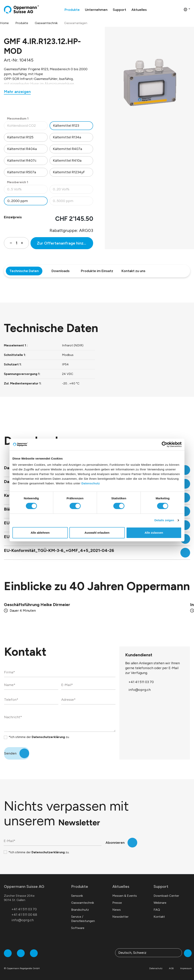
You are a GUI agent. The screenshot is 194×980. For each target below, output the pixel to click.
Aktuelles (121, 886)
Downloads (61, 271)
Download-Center (166, 896)
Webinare (160, 903)
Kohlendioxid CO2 (27, 127)
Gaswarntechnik (83, 903)
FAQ (157, 910)
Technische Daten (24, 271)
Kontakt (159, 917)
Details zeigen (164, 520)
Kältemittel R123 (66, 126)
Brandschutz (80, 910)
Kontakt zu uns (133, 271)
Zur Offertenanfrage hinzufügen (65, 243)
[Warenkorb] (179, 9)
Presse (117, 903)
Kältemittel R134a (67, 137)
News (117, 910)
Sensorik (77, 896)
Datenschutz (91, 483)
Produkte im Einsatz (97, 271)
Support (161, 886)
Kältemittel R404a (22, 149)
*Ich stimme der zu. (39, 737)
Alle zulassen (154, 533)
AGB (171, 968)
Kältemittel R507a (22, 172)
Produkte (80, 886)
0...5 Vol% (27, 190)
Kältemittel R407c (22, 160)
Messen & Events (125, 896)
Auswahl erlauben (97, 533)
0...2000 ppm (18, 201)
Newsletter (120, 917)
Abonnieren (115, 843)
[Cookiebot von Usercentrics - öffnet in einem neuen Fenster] (165, 444)
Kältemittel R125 (20, 137)
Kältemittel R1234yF (69, 172)
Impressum (186, 968)
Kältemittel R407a (67, 149)
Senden (10, 753)
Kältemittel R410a (67, 160)
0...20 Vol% (73, 190)
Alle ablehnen (40, 533)
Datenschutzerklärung (48, 737)
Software (78, 928)
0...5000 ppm (73, 202)
